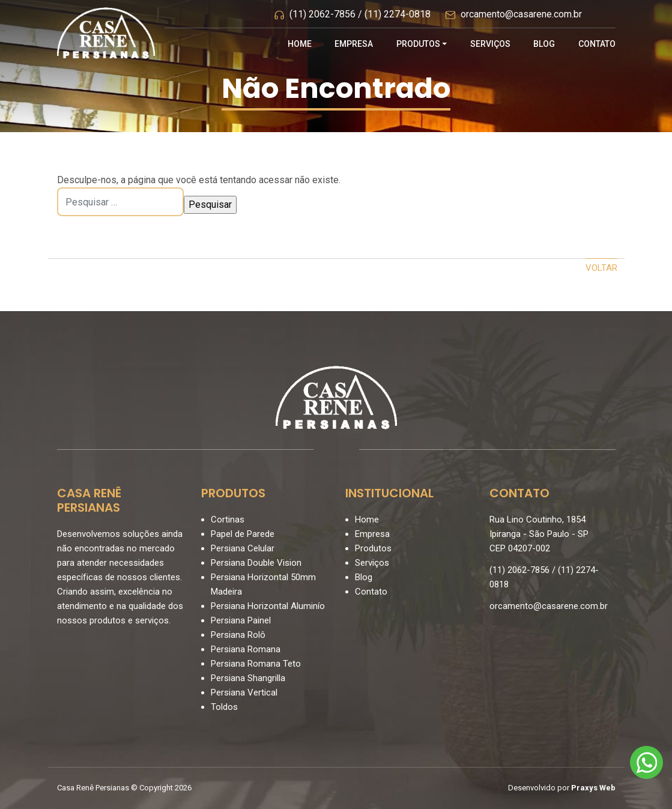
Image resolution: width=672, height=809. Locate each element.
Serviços (490, 44)
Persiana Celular (243, 548)
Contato (597, 44)
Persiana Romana (246, 649)
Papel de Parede (243, 534)
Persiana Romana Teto (256, 664)
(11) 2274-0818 (398, 15)
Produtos (418, 44)
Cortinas (228, 520)
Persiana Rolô (238, 635)
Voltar (601, 268)
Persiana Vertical (244, 692)
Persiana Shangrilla (248, 678)
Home (300, 44)
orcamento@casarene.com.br (521, 15)
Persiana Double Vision (256, 563)
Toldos (224, 707)
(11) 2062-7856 (322, 15)
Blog (544, 44)
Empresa (354, 44)
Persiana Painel (241, 620)
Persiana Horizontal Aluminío (268, 606)
